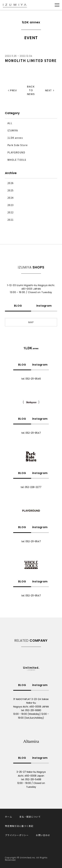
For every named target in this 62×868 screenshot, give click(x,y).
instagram (44, 306)
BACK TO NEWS (31, 90)
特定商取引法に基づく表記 (19, 826)
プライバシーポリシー (17, 835)
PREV (13, 90)
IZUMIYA (13, 130)
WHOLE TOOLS (17, 160)
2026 (11, 183)
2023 (11, 205)
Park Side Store (18, 145)
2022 (11, 212)
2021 (11, 220)
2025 (11, 190)
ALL (10, 123)
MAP (31, 322)
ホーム (9, 817)
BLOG (18, 306)
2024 (11, 198)
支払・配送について (30, 817)
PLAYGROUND (16, 152)
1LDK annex (15, 138)
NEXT (49, 90)
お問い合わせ (43, 835)
